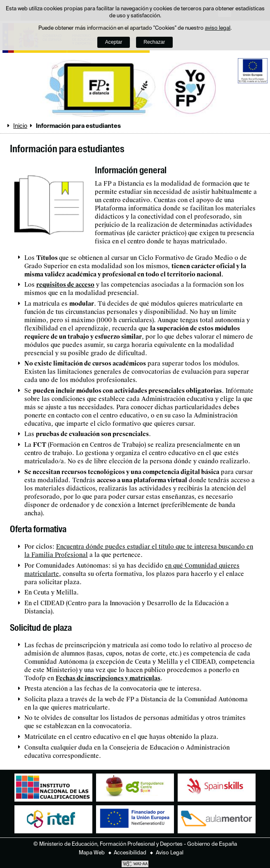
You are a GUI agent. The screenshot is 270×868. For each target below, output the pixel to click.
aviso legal (218, 28)
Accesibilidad (130, 853)
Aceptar (114, 42)
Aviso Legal (170, 853)
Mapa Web (92, 853)
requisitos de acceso (65, 285)
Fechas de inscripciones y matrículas (108, 678)
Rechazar (154, 42)
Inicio (20, 126)
